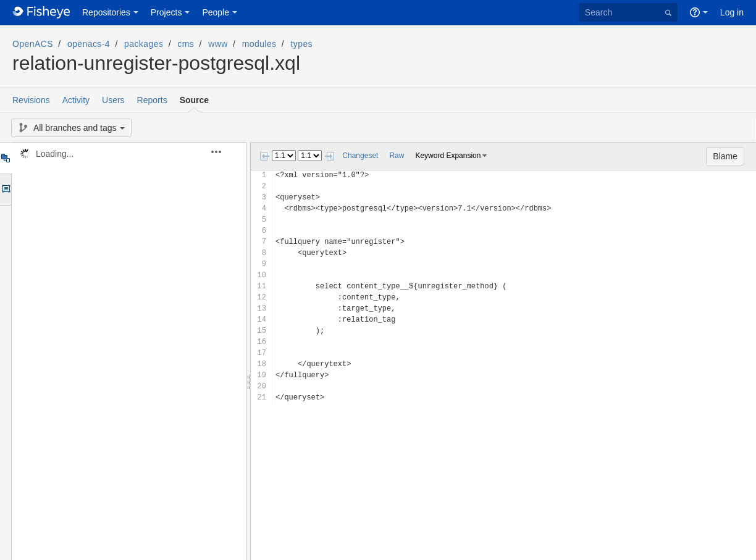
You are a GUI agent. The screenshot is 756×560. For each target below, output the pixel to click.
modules (259, 44)
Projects (166, 12)
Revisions (31, 100)
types (301, 44)
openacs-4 (89, 44)
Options (5, 190)
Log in (732, 12)
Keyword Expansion (448, 156)
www (218, 44)
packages (144, 44)
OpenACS (33, 44)
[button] (223, 152)
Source (194, 100)
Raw (397, 156)
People (216, 12)
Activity (76, 100)
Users (113, 100)
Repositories (106, 12)
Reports (152, 100)
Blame (725, 156)
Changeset (360, 156)
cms (186, 44)
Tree (5, 158)
